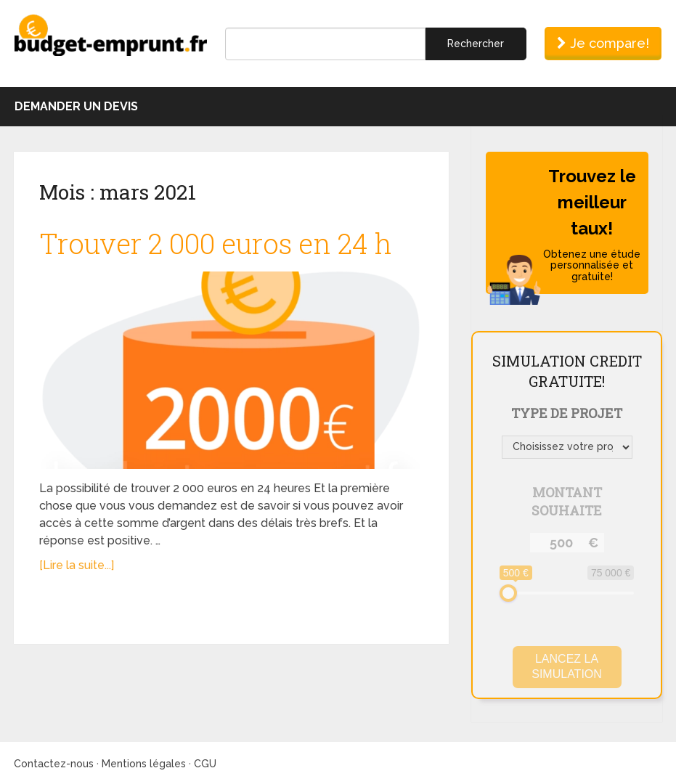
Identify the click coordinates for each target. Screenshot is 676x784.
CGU (205, 764)
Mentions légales (144, 764)
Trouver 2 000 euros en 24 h (216, 243)
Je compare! (603, 43)
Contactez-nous (54, 764)
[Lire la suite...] (77, 565)
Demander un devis (76, 106)
